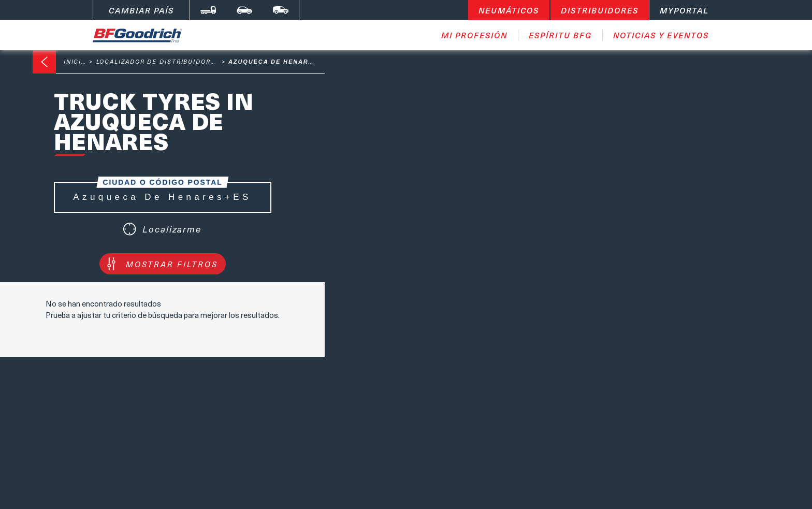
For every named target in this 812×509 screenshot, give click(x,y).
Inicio (75, 61)
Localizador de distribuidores (158, 61)
